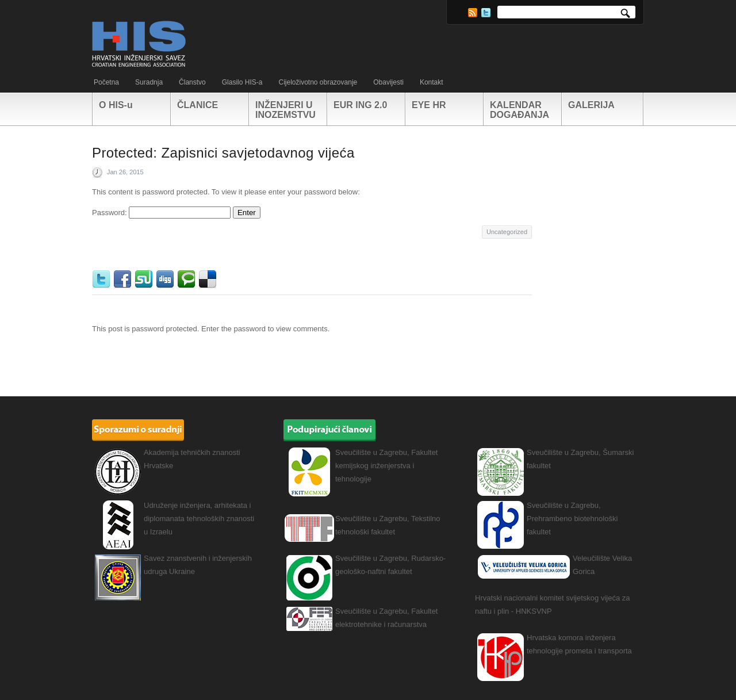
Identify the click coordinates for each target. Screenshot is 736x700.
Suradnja (149, 82)
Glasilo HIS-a (242, 82)
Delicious (209, 280)
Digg (166, 280)
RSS (473, 13)
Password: (161, 213)
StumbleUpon (145, 280)
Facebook (124, 280)
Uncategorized (507, 232)
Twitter (486, 13)
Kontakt (432, 82)
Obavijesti (388, 82)
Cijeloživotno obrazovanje (318, 82)
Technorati (188, 280)
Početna (106, 82)
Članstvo (192, 82)
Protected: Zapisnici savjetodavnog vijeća (223, 153)
